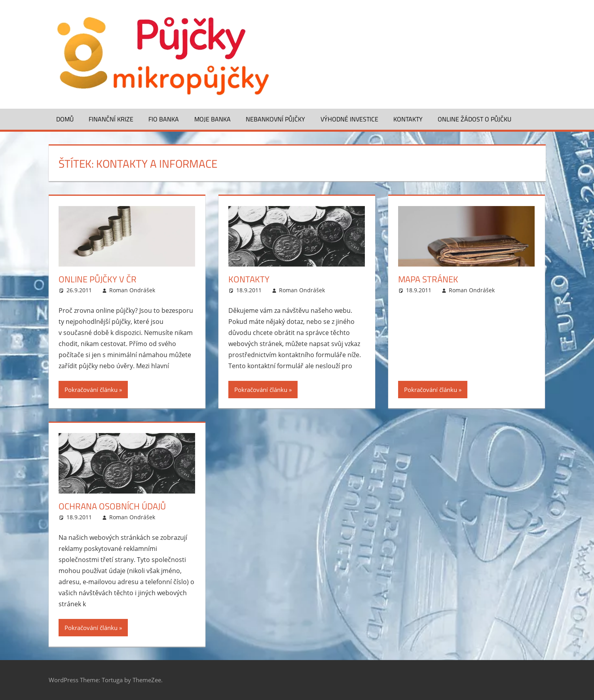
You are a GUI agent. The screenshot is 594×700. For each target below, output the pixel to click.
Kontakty (408, 119)
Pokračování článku (91, 390)
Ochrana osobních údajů (112, 506)
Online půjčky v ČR (98, 279)
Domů (65, 119)
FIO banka (164, 119)
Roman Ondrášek (132, 290)
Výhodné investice (349, 119)
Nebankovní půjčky (275, 119)
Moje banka (213, 119)
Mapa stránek (428, 279)
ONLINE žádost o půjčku (474, 119)
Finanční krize (111, 119)
